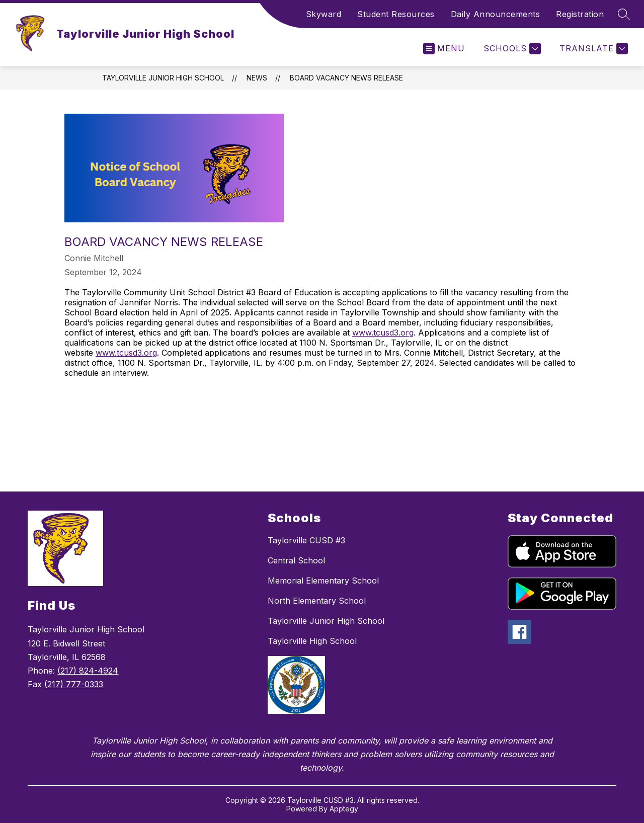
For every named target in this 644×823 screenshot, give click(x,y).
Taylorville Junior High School (163, 78)
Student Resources (396, 14)
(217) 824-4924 (88, 671)
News (257, 78)
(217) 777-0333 (74, 684)
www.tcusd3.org (383, 333)
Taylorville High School (312, 641)
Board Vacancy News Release (346, 78)
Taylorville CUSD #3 (306, 540)
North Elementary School (317, 601)
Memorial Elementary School (323, 581)
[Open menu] (444, 49)
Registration (580, 14)
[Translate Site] (592, 49)
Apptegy (344, 809)
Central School (296, 560)
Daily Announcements (496, 14)
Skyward (324, 14)
